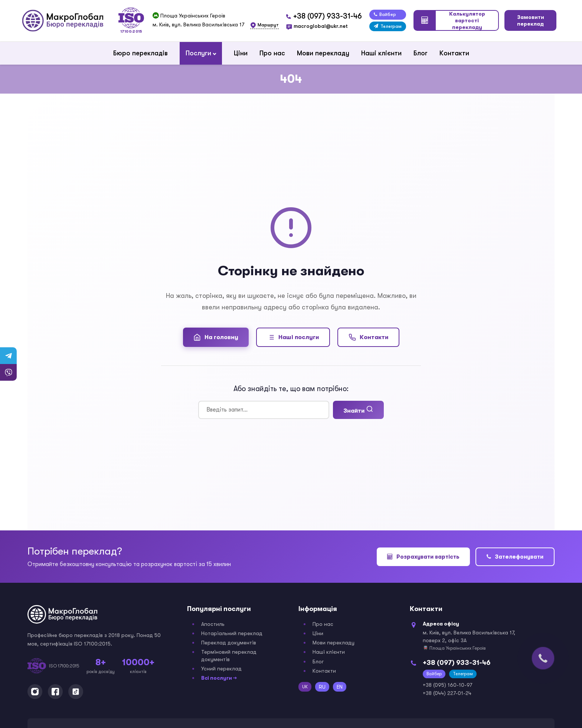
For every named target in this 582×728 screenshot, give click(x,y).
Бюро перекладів (140, 53)
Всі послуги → (219, 678)
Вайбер (385, 14)
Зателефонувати (515, 557)
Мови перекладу (323, 53)
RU (322, 687)
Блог (421, 53)
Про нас (272, 53)
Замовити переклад (531, 20)
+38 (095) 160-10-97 (447, 685)
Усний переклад (221, 669)
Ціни (241, 53)
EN (340, 687)
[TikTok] (76, 692)
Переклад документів (229, 643)
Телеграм (388, 26)
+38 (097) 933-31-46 (328, 16)
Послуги (198, 53)
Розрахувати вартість (423, 557)
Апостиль (213, 624)
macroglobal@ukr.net (321, 26)
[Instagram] (35, 692)
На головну (216, 337)
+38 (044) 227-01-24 (447, 693)
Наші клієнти (381, 53)
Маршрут (268, 25)
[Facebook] (55, 692)
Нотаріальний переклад (232, 633)
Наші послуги (293, 337)
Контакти (454, 53)
